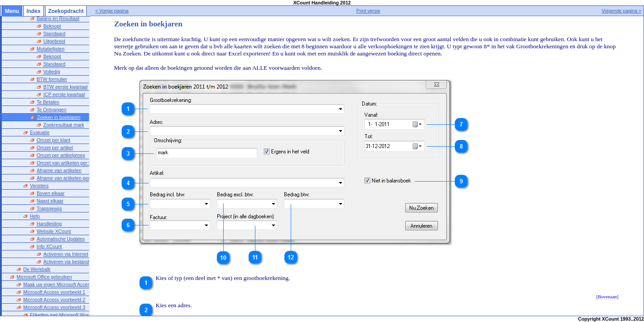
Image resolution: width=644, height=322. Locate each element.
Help (35, 205)
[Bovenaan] (607, 297)
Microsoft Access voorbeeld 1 (54, 281)
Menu (12, 11)
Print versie (377, 11)
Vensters (39, 175)
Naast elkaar (50, 190)
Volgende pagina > (621, 11)
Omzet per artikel (55, 137)
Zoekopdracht (66, 11)
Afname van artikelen (59, 160)
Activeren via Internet (66, 243)
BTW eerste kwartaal (66, 76)
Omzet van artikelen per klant (68, 152)
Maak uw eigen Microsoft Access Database (69, 274)
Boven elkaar (51, 182)
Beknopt (52, 46)
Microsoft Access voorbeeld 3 (54, 297)
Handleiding (49, 213)
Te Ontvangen (51, 99)
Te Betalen (48, 91)
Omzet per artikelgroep (61, 144)
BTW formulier (52, 68)
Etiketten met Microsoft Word (61, 304)
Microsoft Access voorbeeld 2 (54, 289)
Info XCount (49, 236)
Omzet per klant (53, 129)
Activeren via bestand (66, 251)
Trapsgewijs (49, 198)
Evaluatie (40, 122)
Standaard (54, 23)
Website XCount (54, 220)
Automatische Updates (61, 228)
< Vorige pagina (129, 11)
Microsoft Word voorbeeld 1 (52, 312)
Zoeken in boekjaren (59, 106)
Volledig (52, 61)
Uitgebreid (54, 30)
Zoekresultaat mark (64, 114)
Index (33, 11)
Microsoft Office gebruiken (44, 266)
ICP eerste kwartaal (64, 84)
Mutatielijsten (51, 38)
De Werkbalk (37, 258)
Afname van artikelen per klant (69, 167)
